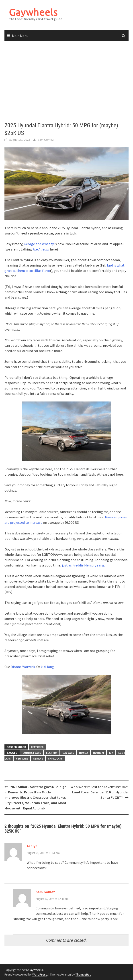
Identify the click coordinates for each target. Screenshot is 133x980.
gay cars (68, 753)
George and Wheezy (39, 244)
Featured (37, 747)
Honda (84, 753)
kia (111, 753)
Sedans (38, 759)
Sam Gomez (46, 140)
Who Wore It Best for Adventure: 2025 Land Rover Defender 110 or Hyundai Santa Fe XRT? (100, 792)
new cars (22, 759)
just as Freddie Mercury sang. (83, 565)
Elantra (52, 753)
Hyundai (99, 753)
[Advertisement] (66, 82)
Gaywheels (33, 12)
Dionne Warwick (23, 667)
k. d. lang (47, 667)
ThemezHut (83, 974)
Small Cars (55, 759)
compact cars (32, 753)
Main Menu (20, 36)
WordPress (40, 974)
